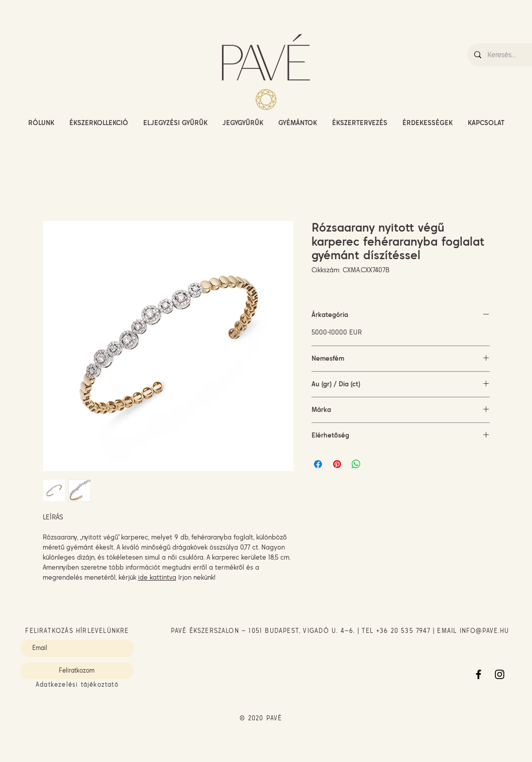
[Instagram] (500, 674)
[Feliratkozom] (77, 671)
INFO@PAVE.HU (484, 631)
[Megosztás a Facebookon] (318, 464)
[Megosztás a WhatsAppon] (356, 464)
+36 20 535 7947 (403, 631)
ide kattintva (157, 577)
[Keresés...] (509, 55)
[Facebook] (478, 674)
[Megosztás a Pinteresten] (337, 464)
